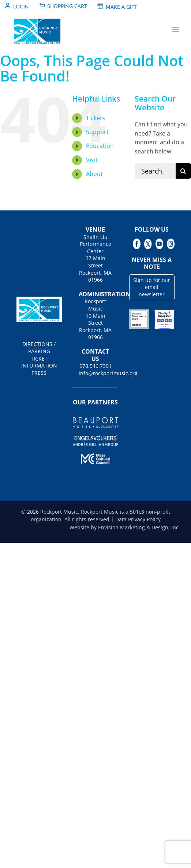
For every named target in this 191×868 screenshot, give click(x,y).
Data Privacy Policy (138, 519)
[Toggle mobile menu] (176, 29)
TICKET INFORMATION (39, 362)
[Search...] (155, 171)
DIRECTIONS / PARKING (39, 348)
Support (97, 132)
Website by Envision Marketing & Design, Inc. (125, 527)
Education (100, 146)
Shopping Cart (67, 6)
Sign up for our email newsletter (152, 287)
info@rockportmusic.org (95, 373)
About (94, 174)
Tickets (95, 118)
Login (21, 6)
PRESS (39, 373)
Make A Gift (121, 7)
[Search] (183, 171)
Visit (92, 160)
